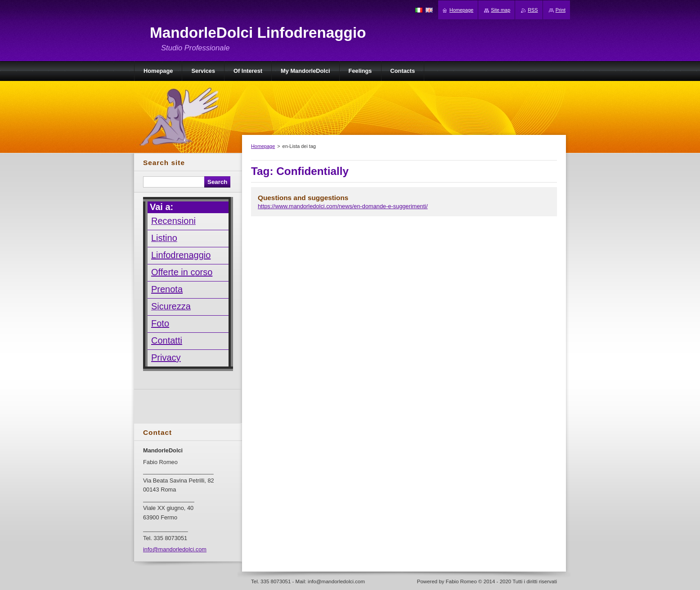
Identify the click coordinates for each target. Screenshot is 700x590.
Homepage (263, 146)
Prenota (167, 289)
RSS (533, 10)
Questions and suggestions (303, 198)
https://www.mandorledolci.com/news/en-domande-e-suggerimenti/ (343, 206)
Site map (500, 10)
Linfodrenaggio (181, 255)
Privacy (166, 358)
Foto (160, 323)
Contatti (167, 340)
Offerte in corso (182, 272)
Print (561, 10)
